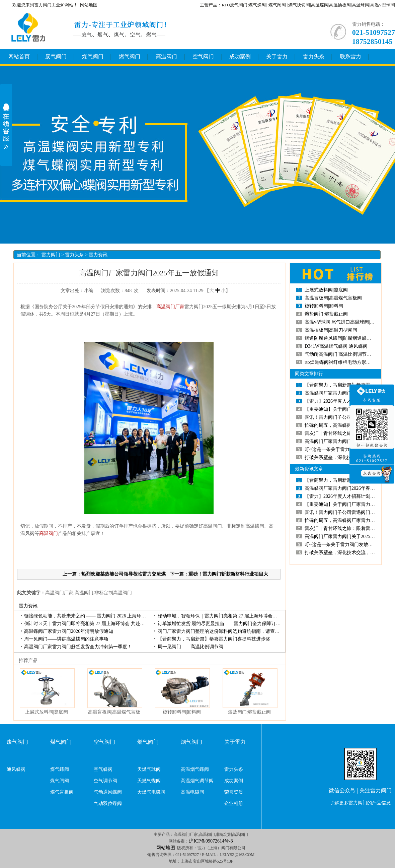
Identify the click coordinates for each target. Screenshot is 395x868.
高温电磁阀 (192, 792)
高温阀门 (166, 56)
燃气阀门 (130, 56)
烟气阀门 (191, 742)
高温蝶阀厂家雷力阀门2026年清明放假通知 (69, 631)
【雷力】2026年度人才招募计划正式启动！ (349, 401)
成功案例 (240, 56)
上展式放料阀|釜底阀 (47, 712)
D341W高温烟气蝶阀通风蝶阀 (336, 346)
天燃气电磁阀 (151, 792)
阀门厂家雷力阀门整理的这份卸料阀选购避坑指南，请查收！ (221, 631)
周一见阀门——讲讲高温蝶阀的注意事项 (66, 639)
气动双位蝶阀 (108, 804)
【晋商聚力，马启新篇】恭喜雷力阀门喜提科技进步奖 (214, 639)
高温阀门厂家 (170, 307)
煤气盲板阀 (62, 792)
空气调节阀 (105, 781)
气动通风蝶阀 (108, 792)
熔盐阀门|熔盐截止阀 (250, 712)
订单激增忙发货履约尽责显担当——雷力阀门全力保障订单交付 (224, 624)
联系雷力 (350, 56)
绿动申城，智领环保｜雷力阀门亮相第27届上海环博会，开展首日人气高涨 (236, 616)
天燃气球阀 (149, 769)
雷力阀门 (51, 255)
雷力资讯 (98, 255)
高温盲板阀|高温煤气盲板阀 (333, 298)
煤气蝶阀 (60, 769)
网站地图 (89, 5)
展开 (6, 126)
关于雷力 (277, 56)
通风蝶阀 (16, 769)
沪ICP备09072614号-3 (211, 841)
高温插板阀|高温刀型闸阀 (331, 330)
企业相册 (234, 804)
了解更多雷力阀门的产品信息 (360, 803)
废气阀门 (56, 56)
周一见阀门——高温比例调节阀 (190, 647)
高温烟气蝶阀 (195, 769)
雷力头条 (314, 56)
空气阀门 (203, 56)
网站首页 (19, 56)
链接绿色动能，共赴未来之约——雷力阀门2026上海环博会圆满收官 (97, 616)
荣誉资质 (234, 792)
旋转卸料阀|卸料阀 (182, 712)
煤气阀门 (93, 56)
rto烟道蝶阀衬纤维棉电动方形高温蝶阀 (345, 362)
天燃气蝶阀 (149, 781)
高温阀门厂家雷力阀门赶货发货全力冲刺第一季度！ (78, 647)
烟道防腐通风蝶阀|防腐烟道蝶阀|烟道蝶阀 (348, 338)
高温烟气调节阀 (197, 781)
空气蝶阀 (103, 769)
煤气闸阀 (277, 5)
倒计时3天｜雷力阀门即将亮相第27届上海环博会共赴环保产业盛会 (96, 624)
